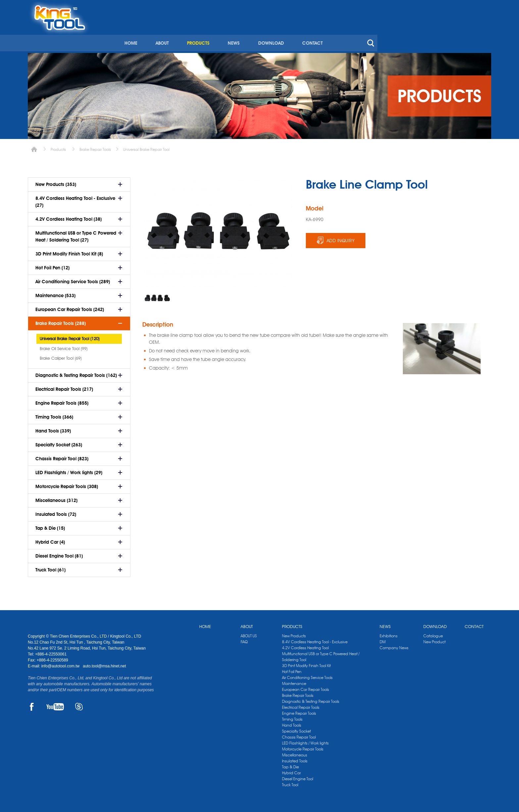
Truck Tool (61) (50, 567)
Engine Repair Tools (299, 711)
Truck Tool (290, 782)
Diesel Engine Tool (298, 776)
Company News (394, 645)
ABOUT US (249, 633)
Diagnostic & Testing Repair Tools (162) (76, 373)
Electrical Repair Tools (301, 705)
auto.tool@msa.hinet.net (104, 664)
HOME (242, 32)
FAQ (244, 639)
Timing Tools (292, 717)
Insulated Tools (295, 759)
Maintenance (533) (55, 293)
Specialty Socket (296, 729)
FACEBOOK (32, 704)
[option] (157, 296)
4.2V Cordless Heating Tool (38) (69, 217)
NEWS (344, 32)
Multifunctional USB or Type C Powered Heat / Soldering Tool (321, 654)
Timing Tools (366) (54, 415)
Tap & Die (290, 765)
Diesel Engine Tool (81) (59, 554)
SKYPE (79, 704)
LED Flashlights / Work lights (305, 741)
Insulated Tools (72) (56, 512)
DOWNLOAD (380, 32)
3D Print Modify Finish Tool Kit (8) (69, 251)
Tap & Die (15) (50, 526)
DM (383, 639)
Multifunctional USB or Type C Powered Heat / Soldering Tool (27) (76, 234)
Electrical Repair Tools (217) (64, 387)
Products (58, 147)
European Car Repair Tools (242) (70, 307)
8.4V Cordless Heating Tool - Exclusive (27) (75, 199)
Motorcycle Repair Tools (303, 747)
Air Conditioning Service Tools (307, 675)
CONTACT (421, 32)
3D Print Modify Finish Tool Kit (306, 663)
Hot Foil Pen (292, 669)
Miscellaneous (295, 753)
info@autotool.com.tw (61, 664)
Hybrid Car (291, 770)
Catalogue (433, 633)
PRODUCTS (308, 32)
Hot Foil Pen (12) (52, 265)
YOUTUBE (55, 704)
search (479, 32)
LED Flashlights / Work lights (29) (69, 470)
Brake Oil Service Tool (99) (64, 346)
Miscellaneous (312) (56, 498)
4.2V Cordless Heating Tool (305, 645)
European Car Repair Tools (306, 687)
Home (34, 147)
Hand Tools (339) (53, 429)
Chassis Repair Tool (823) (62, 456)
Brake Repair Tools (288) (61, 321)
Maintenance (294, 681)
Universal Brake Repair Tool (146, 147)
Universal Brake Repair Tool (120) (70, 336)
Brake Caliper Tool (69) (61, 356)
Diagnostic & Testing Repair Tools (311, 699)
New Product (434, 639)
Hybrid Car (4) (50, 540)
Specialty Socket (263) (59, 442)
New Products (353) (56, 182)
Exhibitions (389, 633)
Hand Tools (292, 723)
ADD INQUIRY (341, 238)
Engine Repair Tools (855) (62, 401)
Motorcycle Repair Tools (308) (67, 484)
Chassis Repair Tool (299, 735)
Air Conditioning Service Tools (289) (73, 279)
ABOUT (273, 32)
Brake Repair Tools (95, 147)
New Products (294, 633)
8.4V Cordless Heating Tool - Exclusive (315, 639)
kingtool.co (482, 7)
